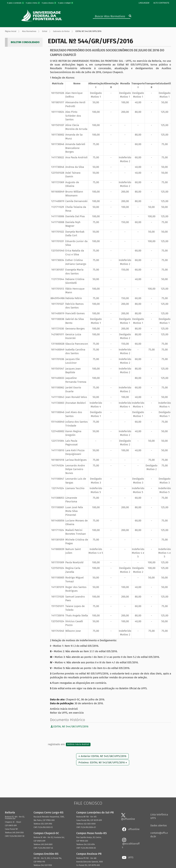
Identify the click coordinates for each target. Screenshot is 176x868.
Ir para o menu (33, 3)
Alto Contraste (161, 3)
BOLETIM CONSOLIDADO (25, 42)
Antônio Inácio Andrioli (78, 744)
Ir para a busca (49, 3)
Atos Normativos (29, 31)
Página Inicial (11, 31)
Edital (45, 31)
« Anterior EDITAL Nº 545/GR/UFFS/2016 (102, 756)
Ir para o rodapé (66, 3)
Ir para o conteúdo (16, 3)
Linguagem (144, 3)
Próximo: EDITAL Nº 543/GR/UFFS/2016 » (103, 762)
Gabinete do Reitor (61, 31)
